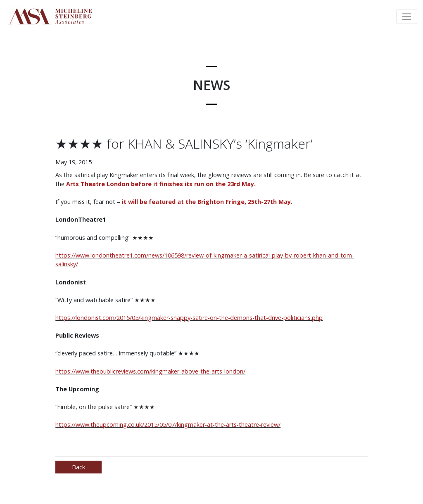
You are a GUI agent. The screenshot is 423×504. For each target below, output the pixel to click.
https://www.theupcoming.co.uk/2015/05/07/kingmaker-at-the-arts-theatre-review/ (168, 425)
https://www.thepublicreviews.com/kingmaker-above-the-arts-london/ (150, 371)
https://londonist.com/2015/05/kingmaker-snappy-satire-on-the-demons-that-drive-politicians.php (189, 318)
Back (78, 467)
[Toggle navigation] (407, 17)
